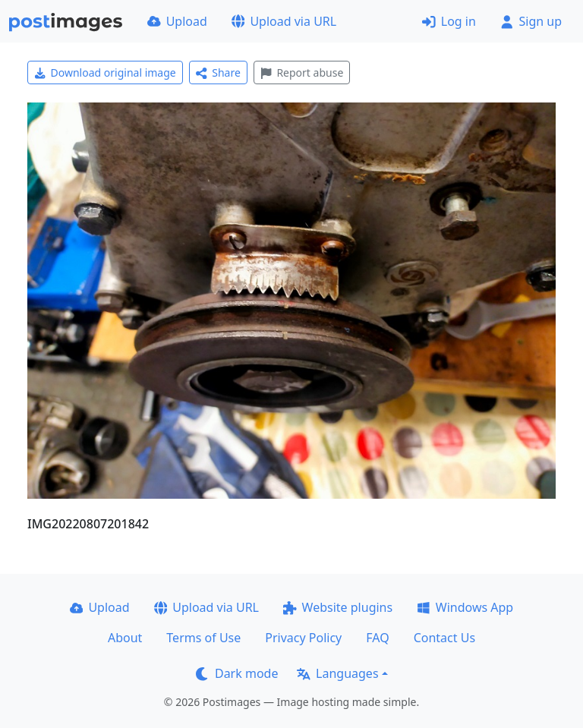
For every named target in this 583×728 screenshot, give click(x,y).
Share (218, 72)
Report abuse (302, 72)
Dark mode (237, 673)
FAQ (377, 638)
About (125, 638)
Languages (337, 673)
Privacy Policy (303, 638)
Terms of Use (203, 638)
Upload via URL (284, 21)
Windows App (465, 607)
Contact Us (444, 638)
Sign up (531, 21)
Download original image (105, 72)
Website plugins (338, 607)
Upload (177, 21)
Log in (449, 21)
